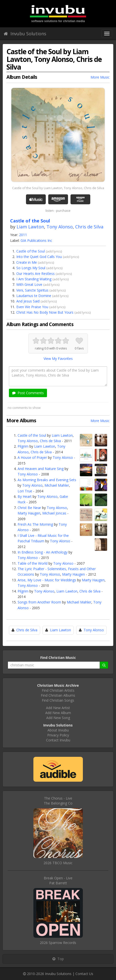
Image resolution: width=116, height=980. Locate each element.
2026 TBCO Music (58, 863)
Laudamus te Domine (34, 296)
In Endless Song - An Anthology (43, 552)
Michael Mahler (57, 485)
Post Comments (28, 393)
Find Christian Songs (58, 700)
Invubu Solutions (25, 34)
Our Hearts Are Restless (35, 274)
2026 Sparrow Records (58, 943)
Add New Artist (58, 708)
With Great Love (29, 284)
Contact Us (84, 974)
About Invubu (58, 730)
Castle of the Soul (31, 251)
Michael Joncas (54, 513)
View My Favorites (58, 359)
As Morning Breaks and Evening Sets (47, 480)
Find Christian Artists (58, 690)
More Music (100, 77)
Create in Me (27, 262)
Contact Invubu (58, 740)
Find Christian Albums (58, 695)
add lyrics (54, 251)
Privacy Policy (58, 735)
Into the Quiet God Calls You (39, 257)
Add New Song (58, 718)
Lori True (25, 491)
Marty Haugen (29, 513)
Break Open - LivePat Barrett (58, 880)
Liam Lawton (30, 227)
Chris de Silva (89, 227)
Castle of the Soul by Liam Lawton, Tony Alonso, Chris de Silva (58, 188)
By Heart (25, 496)
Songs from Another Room (39, 602)
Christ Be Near (29, 508)
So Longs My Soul (31, 268)
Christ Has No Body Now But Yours (45, 312)
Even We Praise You (32, 307)
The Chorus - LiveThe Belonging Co (58, 801)
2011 (23, 235)
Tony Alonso (60, 227)
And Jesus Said (28, 301)
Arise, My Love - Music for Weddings (47, 580)
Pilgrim (23, 446)
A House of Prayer (32, 457)
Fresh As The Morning (35, 524)
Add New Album (58, 713)
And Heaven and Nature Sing (41, 469)
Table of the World (33, 563)
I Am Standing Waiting (34, 279)
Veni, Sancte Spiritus (32, 290)
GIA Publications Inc (36, 240)
